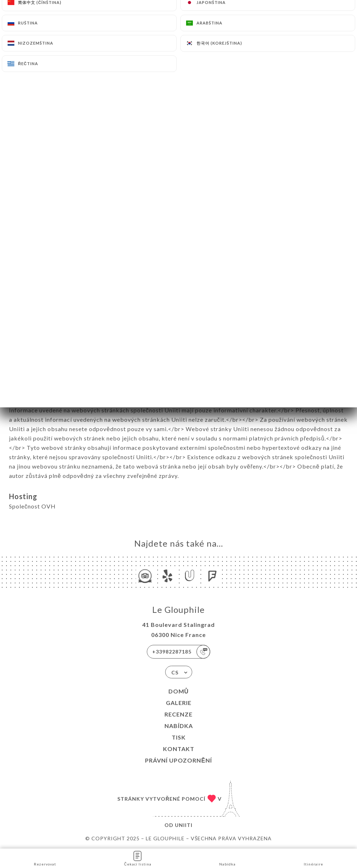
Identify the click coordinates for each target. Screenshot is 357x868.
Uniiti (184, 825)
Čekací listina (138, 858)
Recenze (178, 714)
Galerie (179, 703)
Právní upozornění (178, 760)
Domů (179, 691)
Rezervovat (45, 858)
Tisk (179, 737)
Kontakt (179, 749)
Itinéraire (313, 858)
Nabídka (179, 726)
